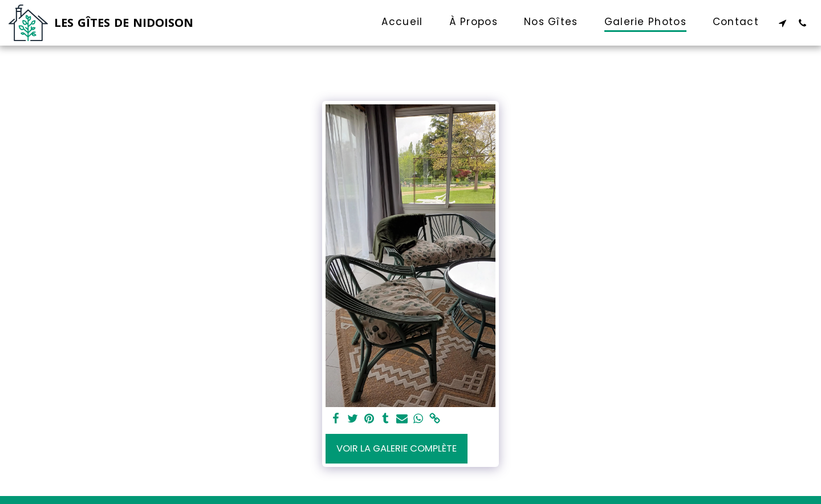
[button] (783, 23)
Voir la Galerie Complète (397, 448)
